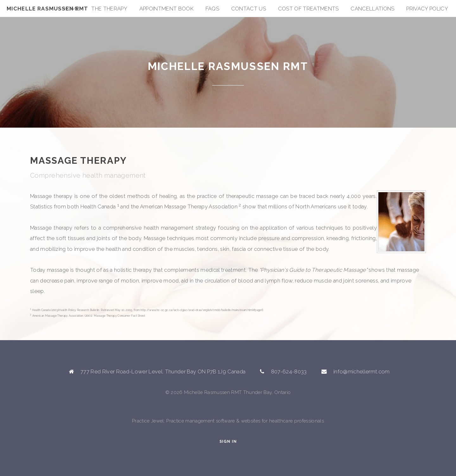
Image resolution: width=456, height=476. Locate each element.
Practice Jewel (148, 421)
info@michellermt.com (362, 371)
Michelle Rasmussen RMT (47, 9)
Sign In (228, 441)
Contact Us (249, 9)
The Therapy (109, 9)
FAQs (212, 9)
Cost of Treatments (308, 9)
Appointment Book (166, 9)
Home (71, 9)
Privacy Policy (427, 9)
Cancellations (372, 9)
